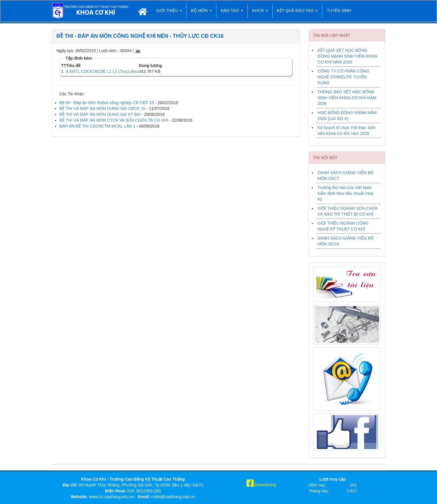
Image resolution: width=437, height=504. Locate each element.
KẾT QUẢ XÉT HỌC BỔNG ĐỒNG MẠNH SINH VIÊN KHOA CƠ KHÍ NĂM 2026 (347, 56)
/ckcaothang (261, 485)
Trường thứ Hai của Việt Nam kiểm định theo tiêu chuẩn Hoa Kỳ (345, 193)
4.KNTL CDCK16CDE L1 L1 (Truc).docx (103, 71)
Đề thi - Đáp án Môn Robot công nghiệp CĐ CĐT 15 (107, 103)
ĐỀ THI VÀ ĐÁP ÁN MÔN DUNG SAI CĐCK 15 (102, 109)
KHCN (260, 11)
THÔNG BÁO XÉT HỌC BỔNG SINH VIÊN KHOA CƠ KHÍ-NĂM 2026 (347, 98)
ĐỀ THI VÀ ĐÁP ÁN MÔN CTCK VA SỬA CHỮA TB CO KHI (114, 120)
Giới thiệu (169, 11)
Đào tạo (232, 11)
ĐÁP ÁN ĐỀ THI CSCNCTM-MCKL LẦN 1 (97, 126)
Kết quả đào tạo (297, 11)
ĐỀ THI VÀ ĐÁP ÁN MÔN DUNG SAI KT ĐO (100, 114)
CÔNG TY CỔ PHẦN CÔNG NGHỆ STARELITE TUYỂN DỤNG (344, 77)
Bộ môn (201, 11)
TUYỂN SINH (339, 11)
